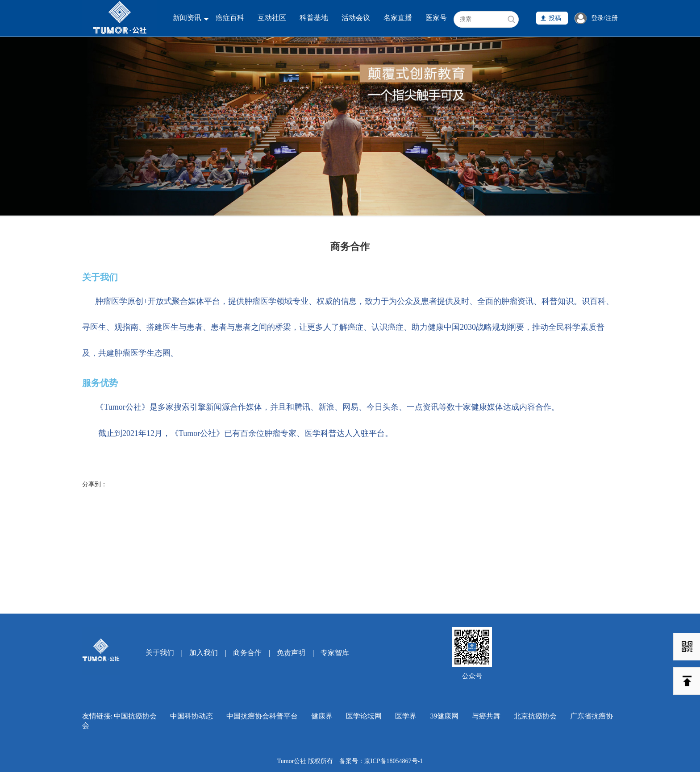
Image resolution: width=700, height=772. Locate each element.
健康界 (322, 716)
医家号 (436, 18)
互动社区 (272, 18)
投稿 (555, 18)
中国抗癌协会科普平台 (262, 716)
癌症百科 (230, 18)
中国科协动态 (192, 716)
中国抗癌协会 (135, 716)
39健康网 (444, 716)
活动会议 (356, 18)
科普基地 (314, 18)
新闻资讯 (187, 18)
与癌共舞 (486, 716)
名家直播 (398, 18)
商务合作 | (252, 653)
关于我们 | (164, 653)
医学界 (406, 716)
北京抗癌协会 (535, 716)
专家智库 (335, 653)
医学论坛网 (364, 716)
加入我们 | (208, 653)
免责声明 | (295, 653)
